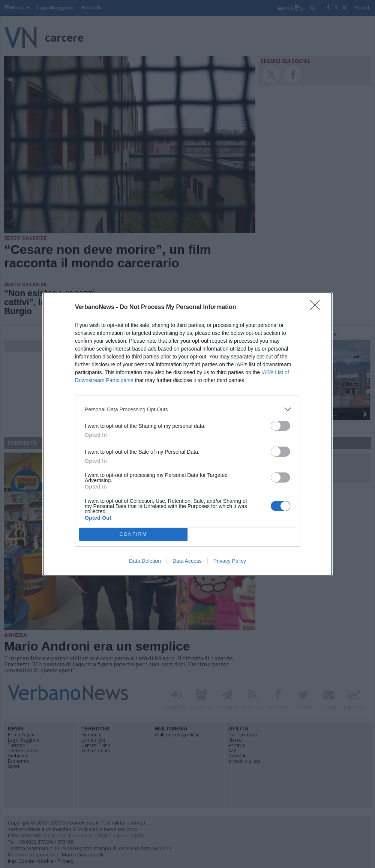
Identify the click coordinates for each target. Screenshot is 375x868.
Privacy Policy (230, 561)
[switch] (280, 426)
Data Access (187, 561)
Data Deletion (145, 561)
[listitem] (187, 409)
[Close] (317, 307)
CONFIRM (133, 534)
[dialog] (187, 434)
